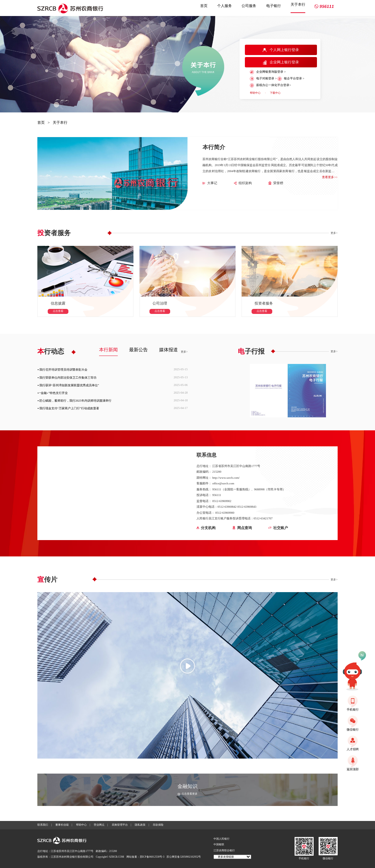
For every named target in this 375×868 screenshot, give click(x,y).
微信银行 (328, 858)
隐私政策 (140, 825)
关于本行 (298, 4)
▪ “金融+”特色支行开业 (53, 393)
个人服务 (225, 6)
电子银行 (274, 6)
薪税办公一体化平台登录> (270, 85)
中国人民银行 (222, 839)
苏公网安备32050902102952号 (184, 857)
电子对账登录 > (263, 79)
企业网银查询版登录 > (268, 72)
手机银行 (304, 858)
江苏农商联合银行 (224, 850)
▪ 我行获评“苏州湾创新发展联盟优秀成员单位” (68, 385)
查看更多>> (330, 177)
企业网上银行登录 (281, 62)
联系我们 (43, 825)
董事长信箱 (62, 825)
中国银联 (219, 844)
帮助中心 (255, 93)
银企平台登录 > (291, 79)
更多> (334, 233)
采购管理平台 (120, 825)
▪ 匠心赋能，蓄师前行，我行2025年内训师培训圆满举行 (74, 401)
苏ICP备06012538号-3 (152, 857)
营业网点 (99, 825)
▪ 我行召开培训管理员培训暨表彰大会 (62, 370)
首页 (204, 6)
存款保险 (158, 825)
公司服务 (249, 6)
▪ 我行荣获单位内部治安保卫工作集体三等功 (67, 378)
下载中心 (275, 93)
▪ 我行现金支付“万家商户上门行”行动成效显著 (68, 408)
